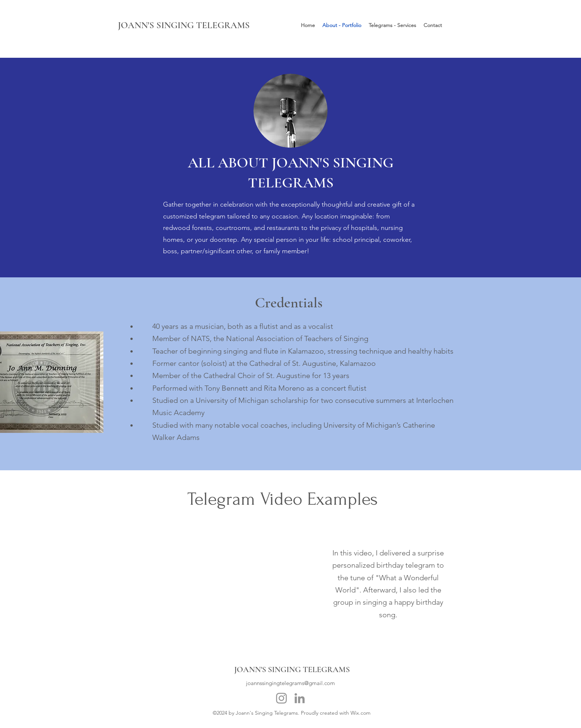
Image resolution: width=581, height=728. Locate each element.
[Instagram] (281, 698)
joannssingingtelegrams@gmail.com (290, 683)
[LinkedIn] (300, 698)
